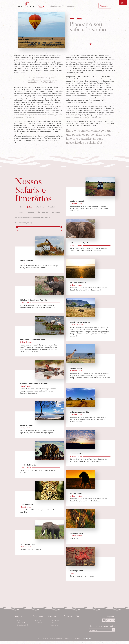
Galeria (53, 623)
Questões (38, 620)
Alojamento (39, 623)
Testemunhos (55, 625)
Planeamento (38, 616)
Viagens (18, 616)
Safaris (19, 620)
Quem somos (55, 620)
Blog (79, 616)
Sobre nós (53, 616)
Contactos (68, 616)
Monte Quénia (22, 623)
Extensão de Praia (23, 625)
